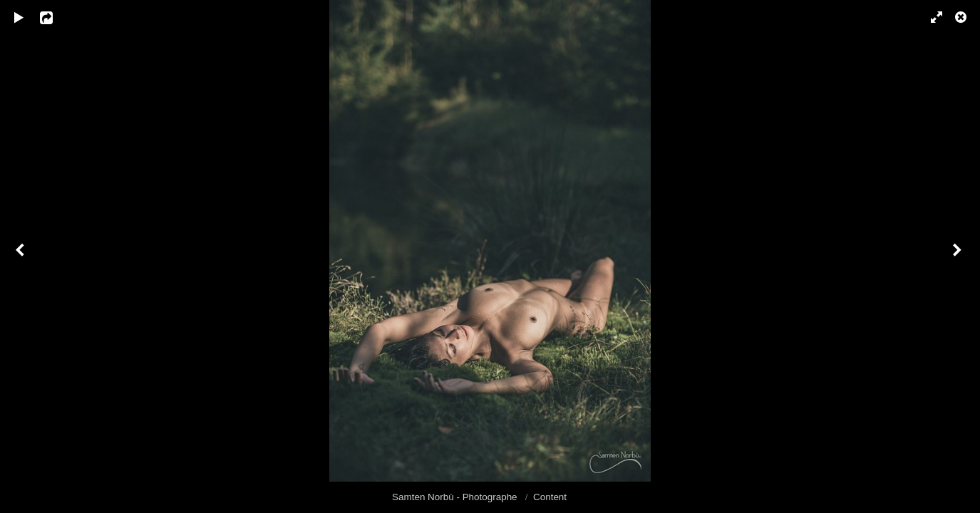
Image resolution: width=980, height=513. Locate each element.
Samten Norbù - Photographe (456, 497)
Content (550, 497)
